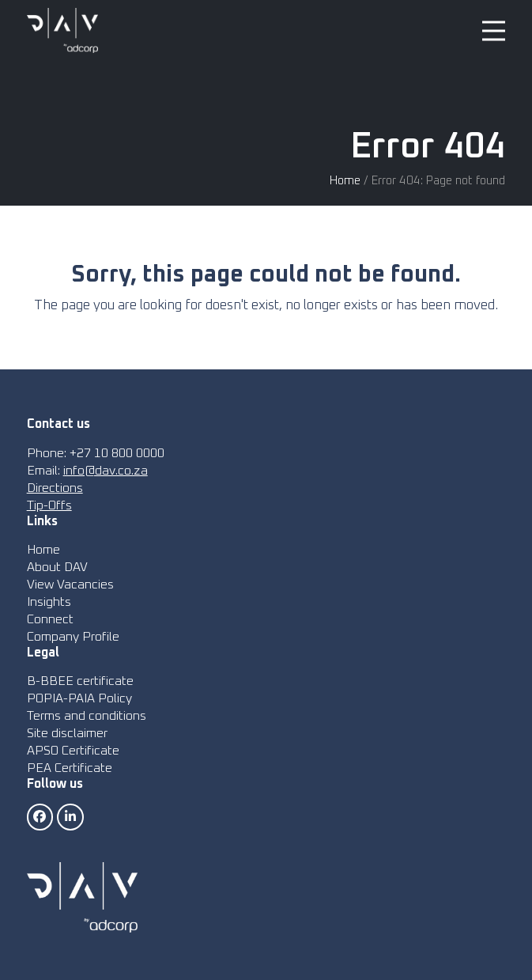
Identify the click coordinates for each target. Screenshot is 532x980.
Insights (49, 602)
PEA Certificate (70, 768)
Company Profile (73, 637)
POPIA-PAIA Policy (79, 698)
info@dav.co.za (106, 471)
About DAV (57, 567)
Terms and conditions (87, 716)
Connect (50, 619)
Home (345, 181)
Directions (55, 488)
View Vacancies (70, 585)
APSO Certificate (73, 751)
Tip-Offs (49, 505)
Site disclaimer (67, 733)
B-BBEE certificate (80, 681)
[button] (494, 30)
